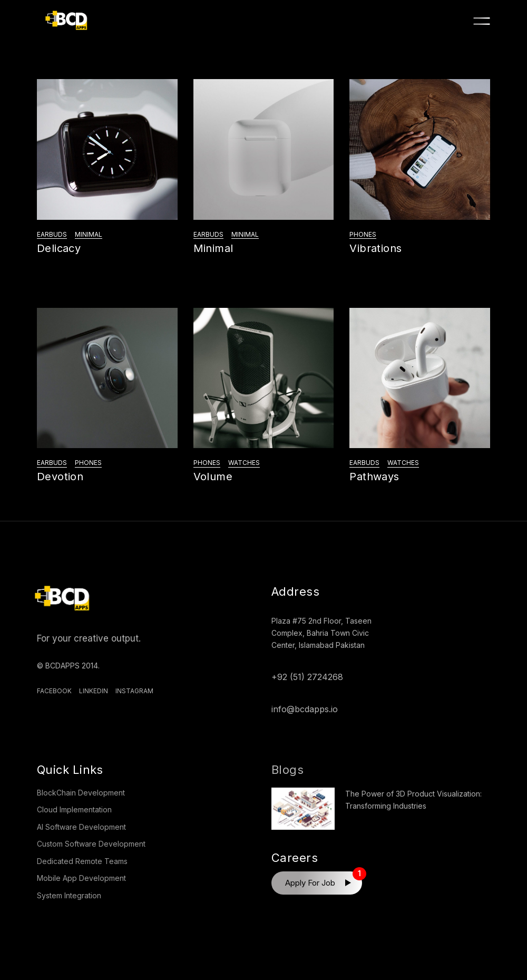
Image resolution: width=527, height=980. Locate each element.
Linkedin (94, 691)
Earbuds (52, 234)
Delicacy (59, 248)
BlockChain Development (81, 793)
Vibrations (375, 248)
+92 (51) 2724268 (307, 677)
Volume (213, 477)
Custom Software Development (91, 844)
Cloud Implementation (74, 809)
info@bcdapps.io (305, 709)
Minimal (89, 234)
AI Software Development (81, 827)
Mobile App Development (81, 878)
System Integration (69, 895)
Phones (363, 234)
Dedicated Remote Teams (82, 861)
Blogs (287, 770)
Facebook (54, 691)
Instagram (134, 691)
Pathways (374, 477)
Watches (244, 463)
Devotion (60, 477)
